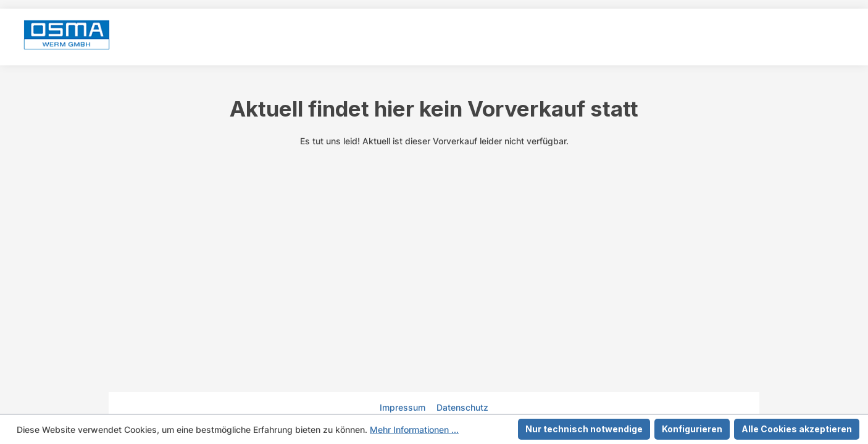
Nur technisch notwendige (584, 429)
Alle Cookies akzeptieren (797, 429)
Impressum (404, 407)
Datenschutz (462, 407)
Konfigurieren (692, 429)
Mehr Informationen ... (414, 430)
